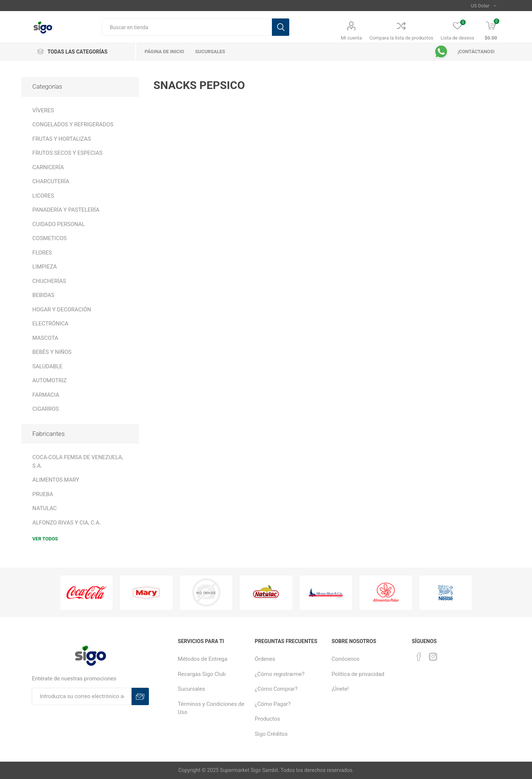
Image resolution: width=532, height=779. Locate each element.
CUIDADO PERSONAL (59, 224)
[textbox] (187, 27)
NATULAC (45, 508)
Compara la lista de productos (401, 38)
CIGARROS (46, 409)
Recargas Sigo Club (202, 674)
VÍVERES (43, 110)
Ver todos (45, 539)
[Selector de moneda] (484, 6)
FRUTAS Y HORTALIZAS (62, 139)
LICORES (43, 196)
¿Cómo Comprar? (276, 689)
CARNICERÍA (48, 167)
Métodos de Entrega (202, 659)
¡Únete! (340, 689)
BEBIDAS (44, 295)
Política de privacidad (358, 674)
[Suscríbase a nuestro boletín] (82, 696)
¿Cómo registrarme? (279, 674)
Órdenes (265, 659)
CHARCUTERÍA (51, 181)
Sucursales (191, 689)
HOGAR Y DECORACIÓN (62, 310)
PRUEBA (43, 494)
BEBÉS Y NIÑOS (52, 352)
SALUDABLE (48, 366)
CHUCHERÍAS (49, 281)
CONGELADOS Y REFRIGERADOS (73, 124)
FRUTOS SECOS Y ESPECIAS (68, 153)
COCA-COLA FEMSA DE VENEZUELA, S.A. (78, 462)
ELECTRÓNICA (51, 324)
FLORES (42, 253)
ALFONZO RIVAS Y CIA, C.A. (67, 523)
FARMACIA (46, 395)
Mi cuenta (352, 38)
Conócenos (346, 659)
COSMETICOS (50, 238)
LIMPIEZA (45, 267)
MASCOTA (45, 338)
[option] (86, 593)
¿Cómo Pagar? (272, 704)
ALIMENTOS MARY (56, 480)
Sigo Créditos (271, 734)
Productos (267, 719)
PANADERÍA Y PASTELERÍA (66, 210)
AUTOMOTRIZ (50, 380)
